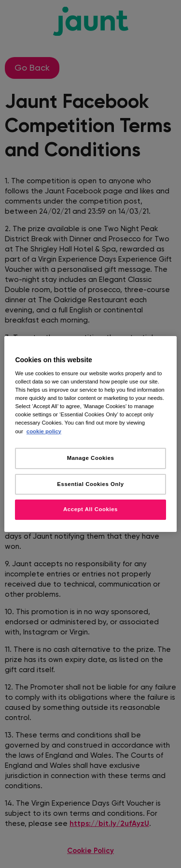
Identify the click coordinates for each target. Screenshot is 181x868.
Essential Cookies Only (90, 484)
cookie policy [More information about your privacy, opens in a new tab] (44, 431)
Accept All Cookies (90, 510)
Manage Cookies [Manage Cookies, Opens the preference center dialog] (91, 458)
